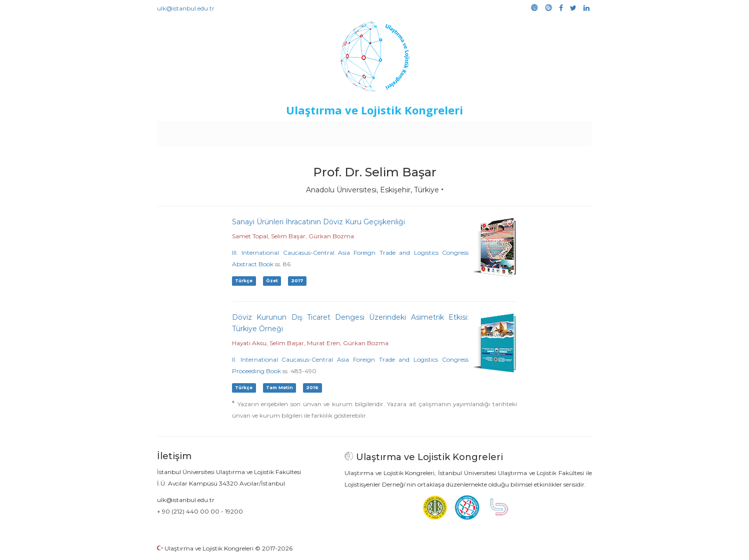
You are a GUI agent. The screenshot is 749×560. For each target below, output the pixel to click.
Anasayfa (199, 131)
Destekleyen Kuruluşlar (295, 131)
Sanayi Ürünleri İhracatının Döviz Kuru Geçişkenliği (318, 222)
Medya (554, 131)
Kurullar (235, 131)
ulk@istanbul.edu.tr (186, 8)
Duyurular (400, 131)
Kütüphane (489, 131)
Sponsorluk (443, 131)
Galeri (525, 131)
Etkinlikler (359, 131)
